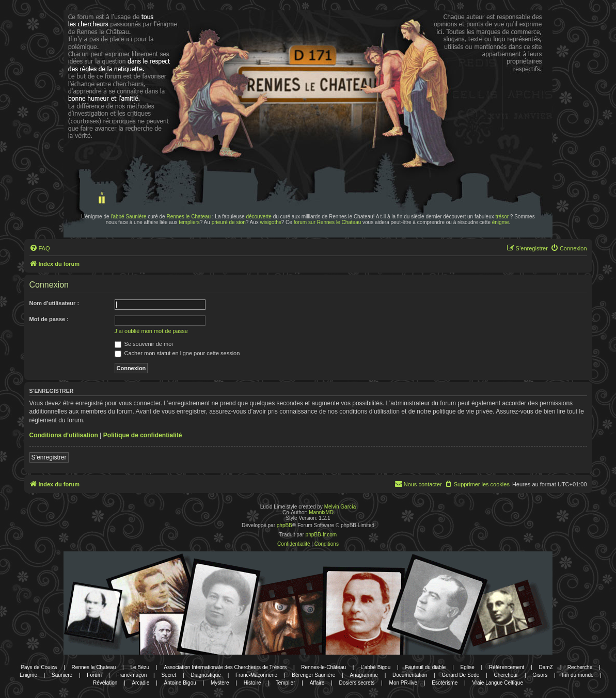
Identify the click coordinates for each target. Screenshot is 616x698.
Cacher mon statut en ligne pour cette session (177, 353)
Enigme (28, 675)
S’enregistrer (49, 457)
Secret (169, 675)
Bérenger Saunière (313, 675)
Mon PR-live (403, 683)
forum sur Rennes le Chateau (328, 222)
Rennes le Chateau (188, 217)
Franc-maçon (131, 675)
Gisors (540, 675)
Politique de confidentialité (143, 435)
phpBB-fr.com (321, 535)
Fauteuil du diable (425, 667)
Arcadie (140, 683)
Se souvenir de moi (144, 344)
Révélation (105, 683)
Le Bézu (140, 667)
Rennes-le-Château (323, 667)
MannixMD (321, 512)
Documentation (410, 675)
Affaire (317, 683)
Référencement (507, 667)
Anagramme (364, 675)
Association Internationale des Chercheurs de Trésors (225, 667)
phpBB (285, 525)
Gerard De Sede (460, 675)
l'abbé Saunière (128, 217)
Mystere (220, 683)
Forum (94, 675)
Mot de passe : (49, 319)
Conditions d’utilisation (64, 435)
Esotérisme (445, 683)
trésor (502, 217)
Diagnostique (206, 675)
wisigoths (271, 222)
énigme (501, 222)
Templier (286, 683)
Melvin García (340, 507)
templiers (189, 222)
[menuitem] (40, 248)
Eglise (468, 667)
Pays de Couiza (39, 667)
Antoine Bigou (180, 683)
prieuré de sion (229, 222)
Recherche (580, 667)
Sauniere (62, 675)
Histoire (252, 683)
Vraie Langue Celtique (497, 683)
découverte (258, 217)
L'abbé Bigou (375, 667)
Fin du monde (578, 675)
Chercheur (506, 675)
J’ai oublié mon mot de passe (151, 331)
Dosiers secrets (357, 683)
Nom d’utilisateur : (54, 303)
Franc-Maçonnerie (256, 675)
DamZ (546, 667)
